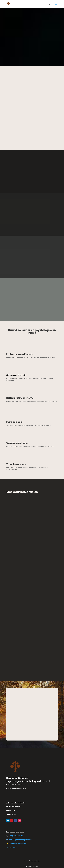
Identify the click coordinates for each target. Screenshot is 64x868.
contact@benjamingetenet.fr (20, 840)
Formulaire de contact (18, 844)
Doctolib (12, 848)
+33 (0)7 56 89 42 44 (17, 836)
